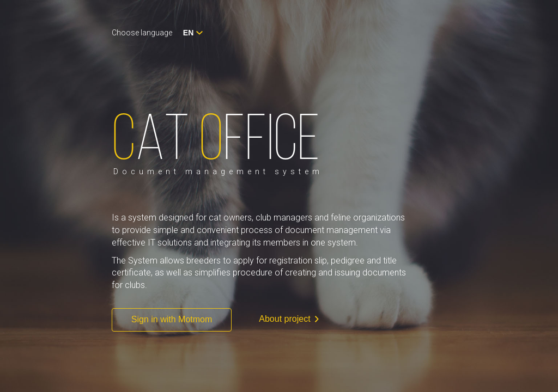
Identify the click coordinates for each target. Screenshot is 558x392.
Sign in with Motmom (172, 319)
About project (289, 319)
